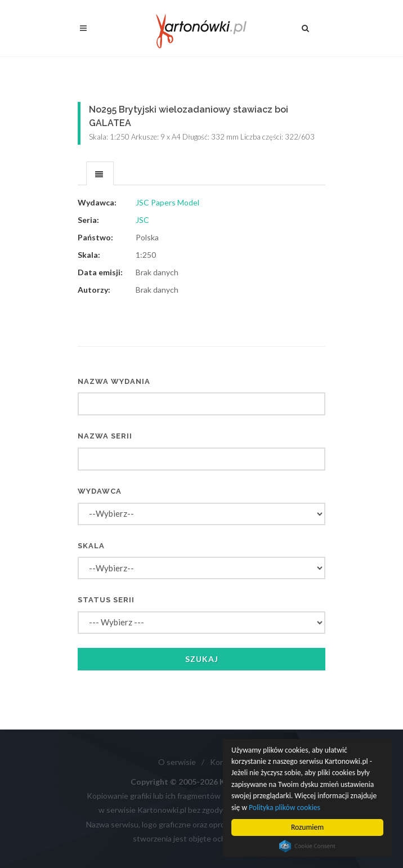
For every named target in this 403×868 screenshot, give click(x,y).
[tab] (100, 173)
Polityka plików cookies (285, 807)
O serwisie (177, 762)
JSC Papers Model (167, 202)
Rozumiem (307, 827)
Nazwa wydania (114, 381)
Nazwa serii (105, 436)
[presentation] (100, 174)
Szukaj (202, 659)
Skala (91, 546)
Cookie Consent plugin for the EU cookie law (307, 846)
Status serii (106, 600)
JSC (142, 220)
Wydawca (100, 491)
